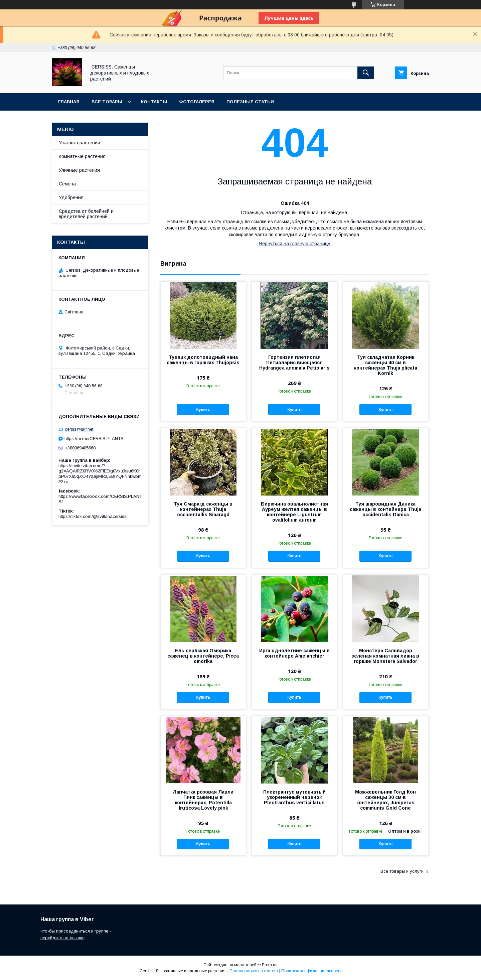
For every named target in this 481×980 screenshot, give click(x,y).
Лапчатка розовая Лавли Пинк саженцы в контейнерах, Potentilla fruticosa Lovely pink (203, 800)
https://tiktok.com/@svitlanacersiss (93, 516)
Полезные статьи (250, 102)
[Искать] (366, 73)
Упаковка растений (79, 143)
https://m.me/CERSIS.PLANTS (94, 439)
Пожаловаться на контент (254, 971)
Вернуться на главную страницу (295, 244)
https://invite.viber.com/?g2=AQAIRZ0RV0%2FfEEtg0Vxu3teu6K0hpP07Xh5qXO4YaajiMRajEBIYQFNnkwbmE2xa (100, 474)
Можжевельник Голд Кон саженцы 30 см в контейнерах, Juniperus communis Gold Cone (385, 800)
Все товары (107, 102)
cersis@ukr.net (79, 429)
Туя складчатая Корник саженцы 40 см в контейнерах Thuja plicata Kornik (386, 365)
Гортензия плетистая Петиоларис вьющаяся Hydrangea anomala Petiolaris (294, 363)
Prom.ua (270, 965)
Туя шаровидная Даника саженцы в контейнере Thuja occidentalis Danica (385, 509)
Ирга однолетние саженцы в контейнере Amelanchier (294, 653)
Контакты (154, 102)
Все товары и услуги (402, 871)
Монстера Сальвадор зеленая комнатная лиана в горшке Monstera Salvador (385, 656)
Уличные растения (79, 170)
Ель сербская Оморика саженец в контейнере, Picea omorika (203, 656)
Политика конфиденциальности (311, 971)
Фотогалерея (197, 102)
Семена (67, 184)
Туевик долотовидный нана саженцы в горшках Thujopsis (203, 360)
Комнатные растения (82, 156)
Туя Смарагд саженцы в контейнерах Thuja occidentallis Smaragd (203, 509)
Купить (203, 410)
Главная (69, 102)
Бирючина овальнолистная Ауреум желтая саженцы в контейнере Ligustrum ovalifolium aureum (294, 512)
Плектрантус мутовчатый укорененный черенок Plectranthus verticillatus (294, 797)
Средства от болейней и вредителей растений (86, 214)
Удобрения (71, 197)
